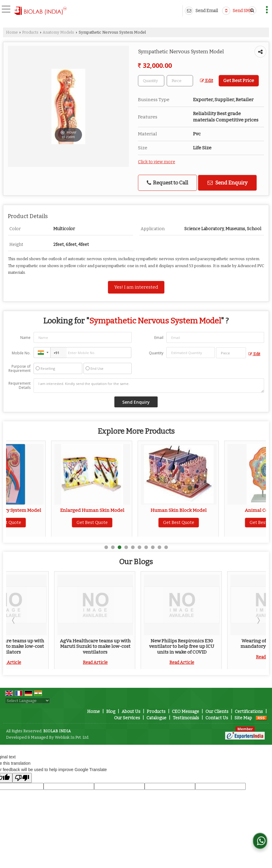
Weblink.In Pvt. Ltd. (72, 737)
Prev (14, 620)
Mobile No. (21, 353)
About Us (131, 712)
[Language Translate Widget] (28, 701)
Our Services (127, 718)
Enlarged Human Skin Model (134, 510)
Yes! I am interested (136, 287)
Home (12, 32)
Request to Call (167, 183)
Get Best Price (239, 81)
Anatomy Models (58, 32)
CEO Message (185, 712)
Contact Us (217, 718)
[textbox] (180, 81)
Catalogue (156, 718)
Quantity (156, 353)
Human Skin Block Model (220, 510)
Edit (206, 81)
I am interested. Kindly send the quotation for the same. (149, 386)
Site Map (243, 718)
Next (258, 620)
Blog (111, 712)
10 (166, 547)
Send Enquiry (228, 183)
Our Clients (217, 712)
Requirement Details (20, 386)
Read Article (47, 663)
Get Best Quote (47, 523)
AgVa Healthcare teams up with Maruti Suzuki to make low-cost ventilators (47, 646)
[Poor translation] (22, 778)
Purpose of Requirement (20, 369)
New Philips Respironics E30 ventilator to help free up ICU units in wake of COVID (220, 646)
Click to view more (157, 162)
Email (159, 338)
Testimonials (186, 718)
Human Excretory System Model (47, 510)
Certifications (249, 712)
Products (30, 32)
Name (25, 338)
